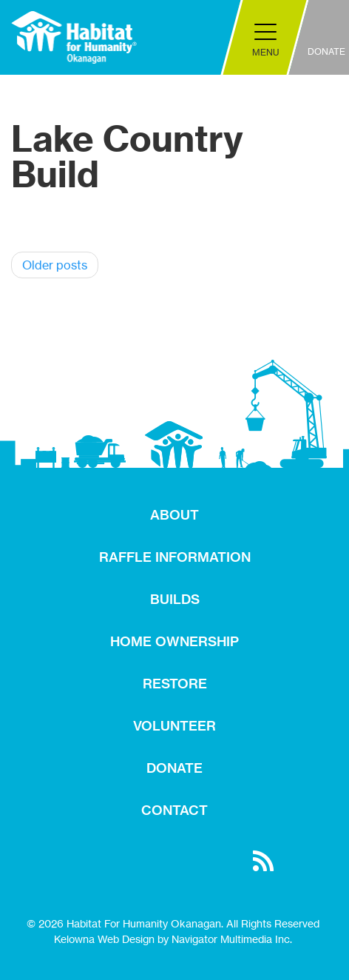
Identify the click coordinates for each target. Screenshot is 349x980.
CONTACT (174, 810)
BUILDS (175, 599)
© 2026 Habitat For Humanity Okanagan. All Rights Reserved (173, 923)
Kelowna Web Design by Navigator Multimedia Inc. (173, 939)
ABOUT (174, 515)
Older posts (55, 265)
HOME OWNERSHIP (174, 641)
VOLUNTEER (174, 726)
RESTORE (175, 684)
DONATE (174, 768)
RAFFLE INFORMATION (175, 557)
